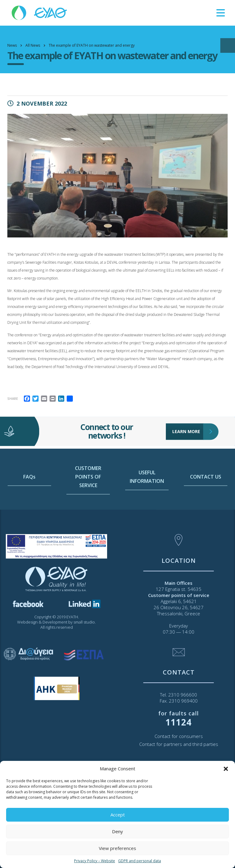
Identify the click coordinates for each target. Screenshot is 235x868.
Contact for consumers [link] (179, 736)
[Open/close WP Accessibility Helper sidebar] (228, 45)
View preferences (117, 848)
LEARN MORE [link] (188, 418)
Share (13, 398)
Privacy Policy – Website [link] (95, 861)
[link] (40, 12)
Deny (117, 831)
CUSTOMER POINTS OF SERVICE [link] (88, 505)
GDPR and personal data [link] (140, 861)
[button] (226, 769)
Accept (118, 815)
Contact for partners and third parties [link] (179, 744)
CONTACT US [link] (206, 505)
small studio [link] (84, 622)
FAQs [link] (29, 505)
